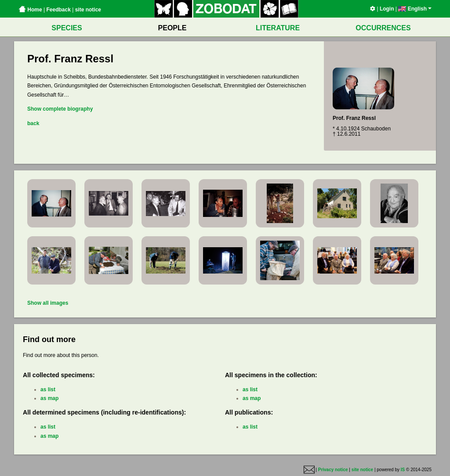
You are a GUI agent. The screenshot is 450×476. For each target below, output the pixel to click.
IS (403, 470)
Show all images (48, 303)
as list (48, 389)
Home (30, 10)
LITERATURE (278, 28)
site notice (88, 10)
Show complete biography (60, 109)
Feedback (58, 10)
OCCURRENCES (383, 28)
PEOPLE (172, 28)
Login (387, 9)
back (33, 123)
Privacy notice (333, 470)
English (415, 9)
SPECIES (67, 28)
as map (49, 398)
